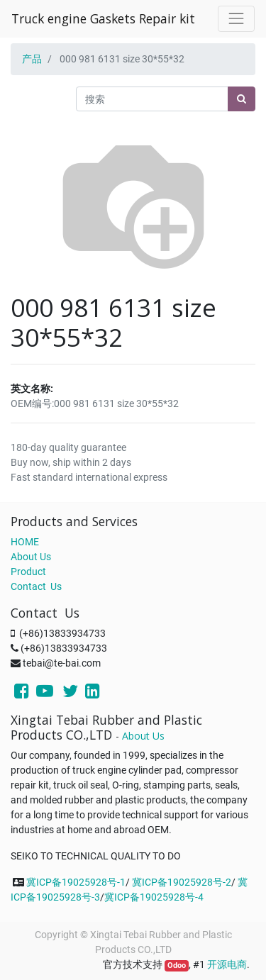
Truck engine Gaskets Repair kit (103, 18)
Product (28, 572)
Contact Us (36, 586)
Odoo (177, 965)
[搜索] (242, 99)
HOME (25, 542)
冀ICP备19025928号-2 (182, 882)
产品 (32, 59)
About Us (31, 557)
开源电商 (227, 964)
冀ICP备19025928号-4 (154, 897)
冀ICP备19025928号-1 (76, 882)
